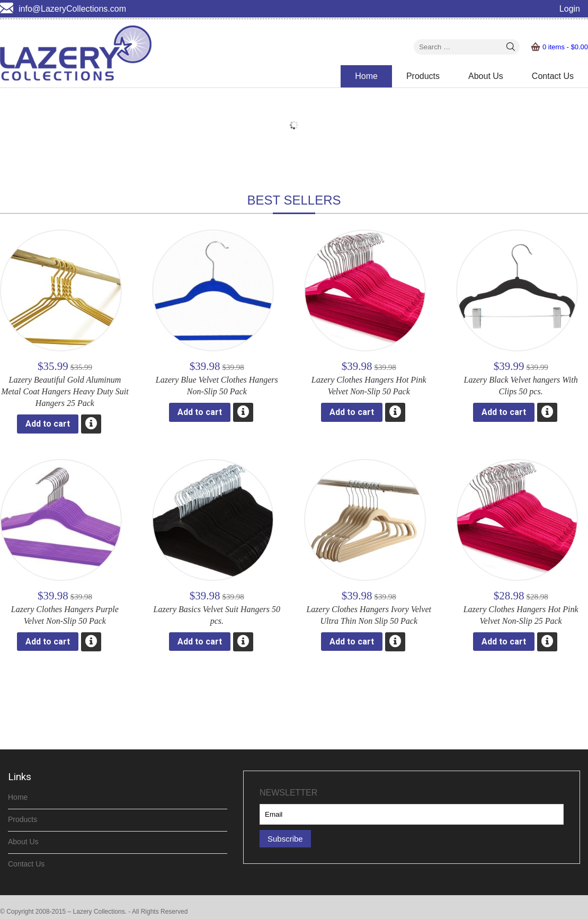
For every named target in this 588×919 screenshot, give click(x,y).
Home (366, 76)
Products (423, 76)
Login (570, 9)
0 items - (565, 47)
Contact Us (553, 76)
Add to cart (48, 424)
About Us (486, 76)
